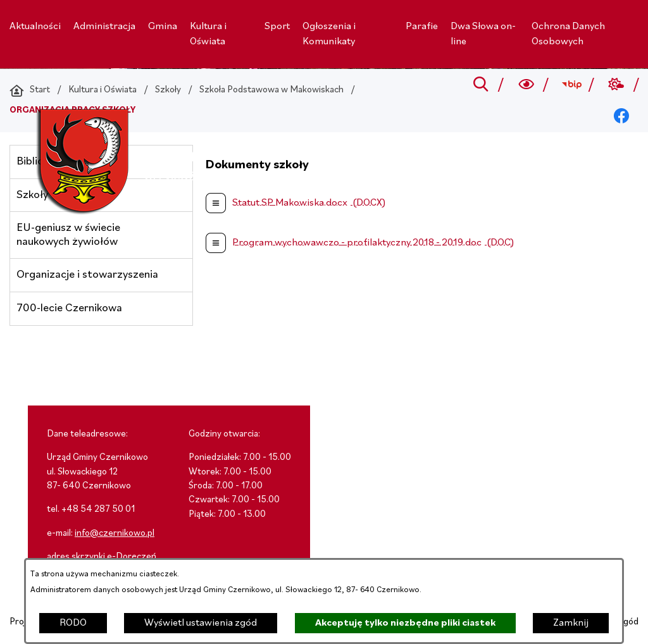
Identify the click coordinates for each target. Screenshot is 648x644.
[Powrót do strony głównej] (30, 90)
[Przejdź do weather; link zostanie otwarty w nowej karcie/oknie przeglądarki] (617, 85)
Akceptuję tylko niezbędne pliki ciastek (405, 623)
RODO (73, 623)
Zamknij (571, 623)
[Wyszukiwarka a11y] (526, 85)
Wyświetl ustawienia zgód (201, 623)
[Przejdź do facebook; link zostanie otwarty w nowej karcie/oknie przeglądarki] (622, 116)
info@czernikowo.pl (115, 534)
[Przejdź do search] (481, 85)
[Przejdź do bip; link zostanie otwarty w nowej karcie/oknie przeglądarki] (571, 85)
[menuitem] (35, 27)
